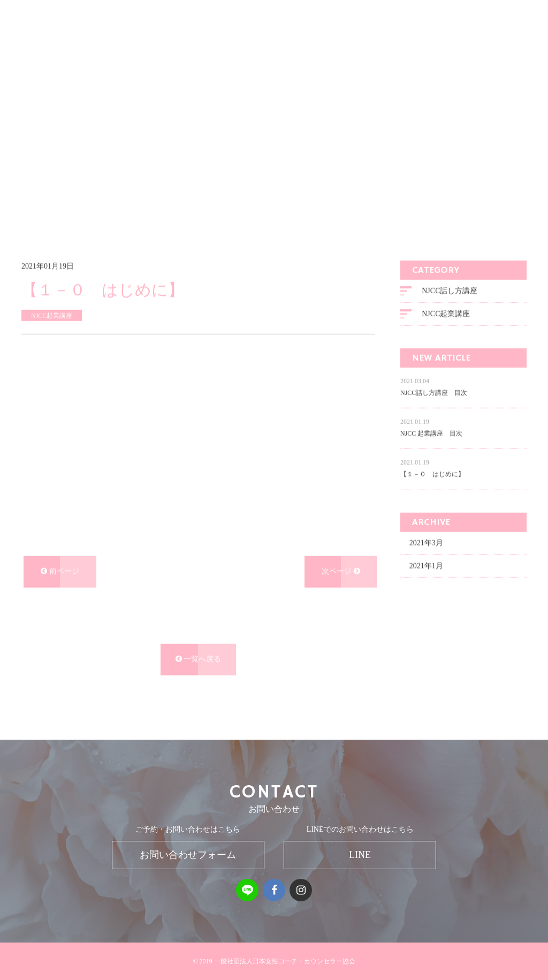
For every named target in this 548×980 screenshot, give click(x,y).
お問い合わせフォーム (188, 855)
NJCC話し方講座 (450, 317)
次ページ (341, 597)
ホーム (48, 199)
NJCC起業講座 (446, 340)
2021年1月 (426, 592)
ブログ (79, 199)
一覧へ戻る (199, 685)
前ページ (60, 597)
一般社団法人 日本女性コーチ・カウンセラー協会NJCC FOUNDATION (122, 45)
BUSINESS (355, 45)
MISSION (256, 45)
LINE (360, 855)
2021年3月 (426, 569)
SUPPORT (433, 45)
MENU (305, 45)
